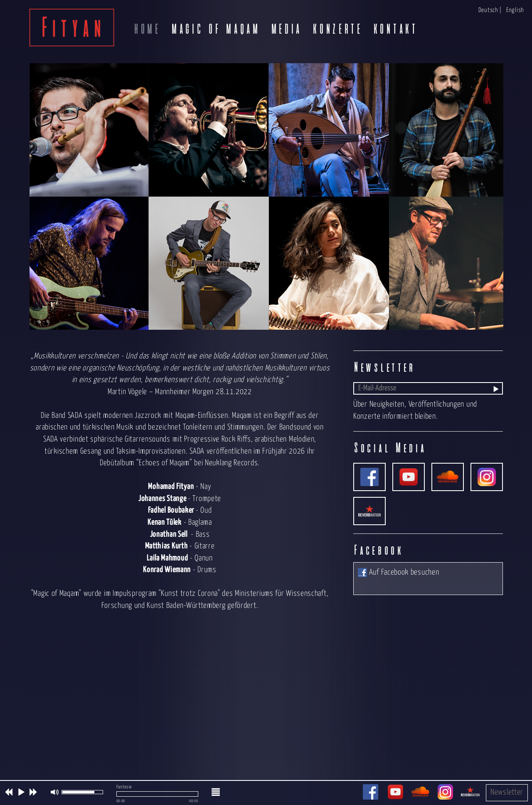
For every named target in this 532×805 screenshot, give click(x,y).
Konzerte (337, 29)
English (515, 10)
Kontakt (395, 29)
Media (286, 29)
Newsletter (507, 792)
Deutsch (488, 10)
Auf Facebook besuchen (398, 572)
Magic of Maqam (215, 29)
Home (146, 29)
